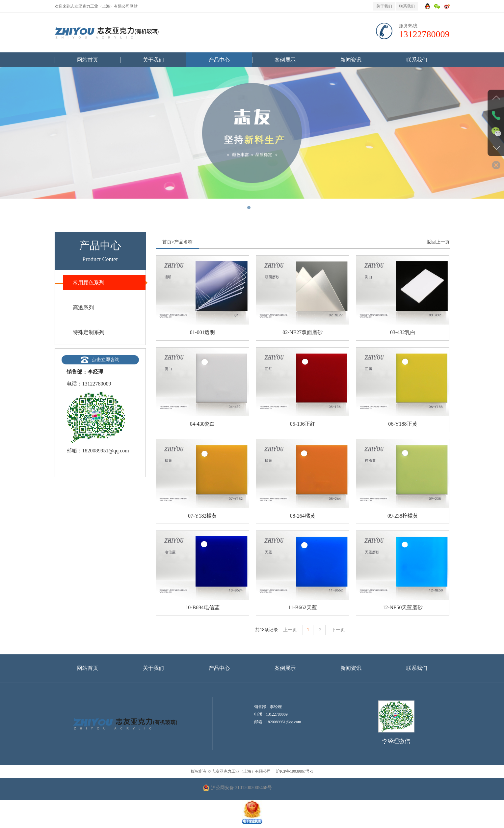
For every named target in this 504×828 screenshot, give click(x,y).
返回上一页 (438, 242)
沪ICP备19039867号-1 (294, 772)
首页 (167, 242)
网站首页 (88, 60)
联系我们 (407, 6)
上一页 (290, 630)
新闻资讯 (351, 60)
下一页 (338, 630)
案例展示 (285, 60)
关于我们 (384, 6)
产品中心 (219, 60)
